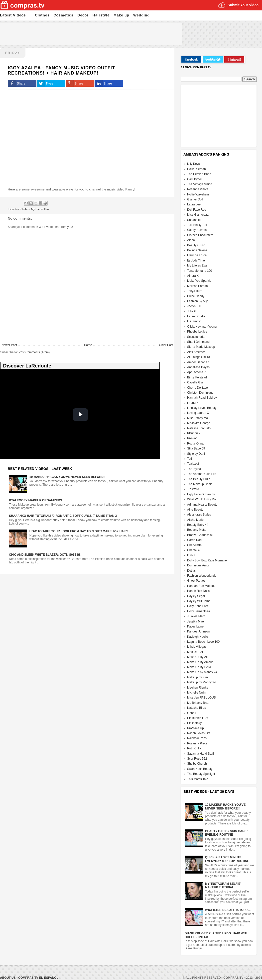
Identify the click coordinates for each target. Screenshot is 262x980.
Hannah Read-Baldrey (202, 398)
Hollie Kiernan (196, 169)
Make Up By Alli (198, 657)
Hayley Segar (196, 596)
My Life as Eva (40, 209)
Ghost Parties (196, 581)
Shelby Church (197, 764)
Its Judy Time (196, 261)
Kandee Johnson (198, 631)
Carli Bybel (194, 179)
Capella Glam (196, 382)
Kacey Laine (195, 626)
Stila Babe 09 (196, 448)
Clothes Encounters (200, 235)
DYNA (191, 555)
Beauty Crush (196, 245)
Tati (190, 459)
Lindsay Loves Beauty (202, 408)
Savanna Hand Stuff (200, 754)
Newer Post (9, 345)
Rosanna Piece (197, 743)
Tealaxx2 (193, 464)
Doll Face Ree (197, 210)
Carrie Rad (194, 540)
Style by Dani (196, 454)
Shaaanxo (194, 220)
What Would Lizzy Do (201, 499)
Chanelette (194, 545)
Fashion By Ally (197, 301)
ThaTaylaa (194, 469)
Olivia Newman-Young (202, 327)
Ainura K (193, 276)
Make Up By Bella (199, 667)
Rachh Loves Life (199, 733)
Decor (83, 15)
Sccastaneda (196, 337)
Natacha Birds (196, 708)
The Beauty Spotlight (201, 774)
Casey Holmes (197, 230)
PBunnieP (194, 433)
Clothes (42, 15)
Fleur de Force (197, 255)
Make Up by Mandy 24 (202, 672)
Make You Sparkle (199, 281)
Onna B (192, 713)
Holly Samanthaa (198, 611)
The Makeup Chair (199, 484)
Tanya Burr (194, 291)
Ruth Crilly (194, 748)
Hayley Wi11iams (199, 601)
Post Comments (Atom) (34, 352)
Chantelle (194, 550)
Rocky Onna (195, 444)
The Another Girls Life (202, 474)
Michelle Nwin (196, 693)
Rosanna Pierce (198, 189)
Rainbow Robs (197, 738)
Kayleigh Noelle (197, 637)
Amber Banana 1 (198, 362)
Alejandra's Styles (199, 515)
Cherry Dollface (197, 388)
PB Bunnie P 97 (198, 718)
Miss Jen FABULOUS (201, 698)
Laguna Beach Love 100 (203, 642)
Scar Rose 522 (197, 759)
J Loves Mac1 (196, 616)
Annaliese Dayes (198, 367)
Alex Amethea (196, 352)
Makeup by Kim (197, 677)
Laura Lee (194, 204)
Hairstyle (101, 15)
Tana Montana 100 (199, 271)
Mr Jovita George (199, 423)
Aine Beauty (195, 510)
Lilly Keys (194, 164)
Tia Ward (193, 489)
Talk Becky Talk (197, 225)
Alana (191, 240)
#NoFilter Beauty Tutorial (228, 910)
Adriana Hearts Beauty (202, 505)
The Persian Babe (199, 174)
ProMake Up (196, 728)
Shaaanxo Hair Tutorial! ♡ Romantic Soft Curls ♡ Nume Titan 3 (63, 516)
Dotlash (192, 571)
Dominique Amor (198, 565)
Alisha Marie (195, 520)
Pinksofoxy (194, 723)
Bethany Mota (196, 530)
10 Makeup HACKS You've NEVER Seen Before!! (67, 477)
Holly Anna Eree (198, 606)
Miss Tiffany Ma (197, 418)
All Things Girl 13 (198, 357)
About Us (8, 978)
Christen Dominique (200, 393)
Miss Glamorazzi (198, 215)
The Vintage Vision (200, 184)
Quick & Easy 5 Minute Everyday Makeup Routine (227, 859)
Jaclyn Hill (194, 306)
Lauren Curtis (196, 316)
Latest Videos (13, 15)
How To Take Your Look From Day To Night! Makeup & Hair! (79, 531)
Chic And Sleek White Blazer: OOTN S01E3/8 (45, 555)
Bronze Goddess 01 (200, 535)
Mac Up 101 (195, 652)
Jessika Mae (196, 622)
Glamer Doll (195, 199)
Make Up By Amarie (200, 662)
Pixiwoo (192, 438)
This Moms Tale (198, 779)
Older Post (166, 345)
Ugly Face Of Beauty (201, 494)
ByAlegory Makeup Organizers (36, 500)
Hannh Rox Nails (198, 591)
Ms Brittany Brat (198, 703)
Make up (121, 15)
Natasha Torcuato (199, 428)
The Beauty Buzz (198, 479)
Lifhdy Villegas (197, 647)
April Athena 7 (196, 372)
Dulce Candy (196, 296)
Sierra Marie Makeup (201, 347)
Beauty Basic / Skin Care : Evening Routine (227, 833)
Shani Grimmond (198, 342)
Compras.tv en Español (38, 978)
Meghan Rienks (197, 688)
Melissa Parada (197, 286)
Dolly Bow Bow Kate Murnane (207, 560)
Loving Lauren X (198, 413)
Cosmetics (63, 15)
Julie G (192, 311)
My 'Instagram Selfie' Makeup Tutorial (223, 886)
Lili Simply (194, 321)
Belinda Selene (197, 250)
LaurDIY (193, 403)
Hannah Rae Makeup (201, 586)
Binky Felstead (197, 377)
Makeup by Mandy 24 (201, 682)
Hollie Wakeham (198, 194)
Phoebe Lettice (197, 332)
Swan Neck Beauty (200, 769)
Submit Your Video (243, 5)
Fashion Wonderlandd (202, 576)
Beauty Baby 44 (198, 525)
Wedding (141, 15)
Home (88, 345)
